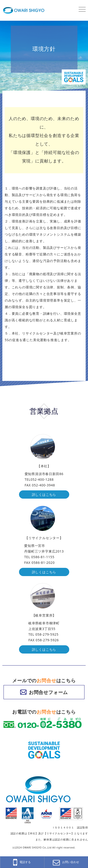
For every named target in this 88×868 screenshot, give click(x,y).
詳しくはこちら (44, 495)
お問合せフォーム (44, 692)
